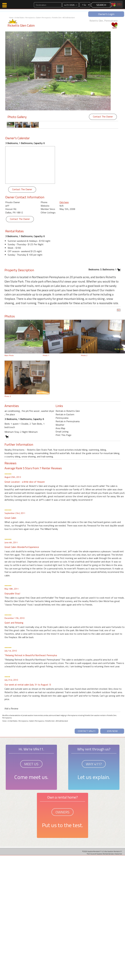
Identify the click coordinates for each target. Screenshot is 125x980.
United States (19, 18)
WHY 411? (94, 764)
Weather (60, 425)
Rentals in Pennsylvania (68, 421)
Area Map (60, 428)
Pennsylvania (30, 18)
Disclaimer (118, 854)
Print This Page (63, 435)
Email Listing (62, 432)
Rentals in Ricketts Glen (68, 411)
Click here (64, 202)
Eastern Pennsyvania (43, 18)
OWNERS (63, 812)
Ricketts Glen (57, 18)
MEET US (31, 764)
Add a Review (11, 708)
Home (11, 18)
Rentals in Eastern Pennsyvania (65, 416)
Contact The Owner (103, 117)
